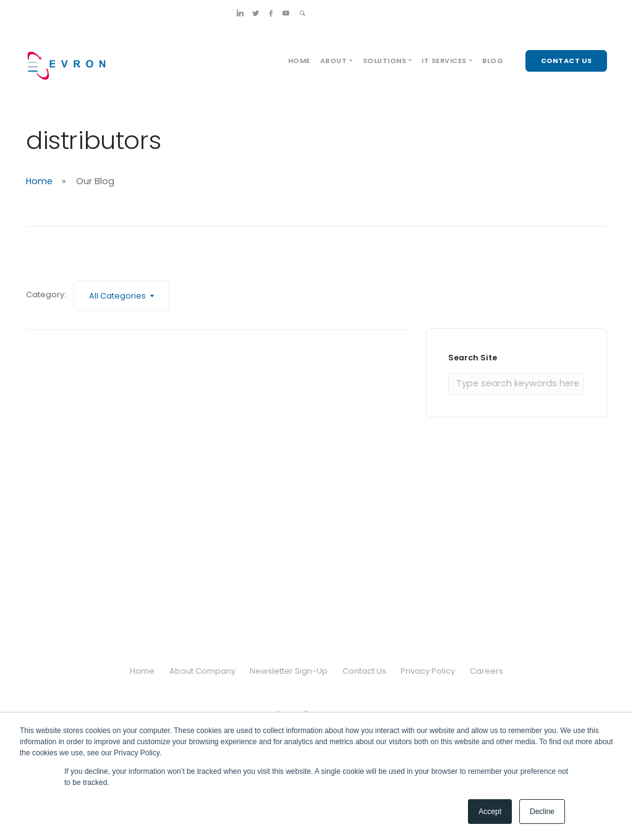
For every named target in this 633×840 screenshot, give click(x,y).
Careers (486, 671)
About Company (202, 671)
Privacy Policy (428, 671)
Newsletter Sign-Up (289, 671)
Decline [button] (542, 812)
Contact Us (364, 671)
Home (299, 61)
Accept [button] (490, 812)
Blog (493, 61)
